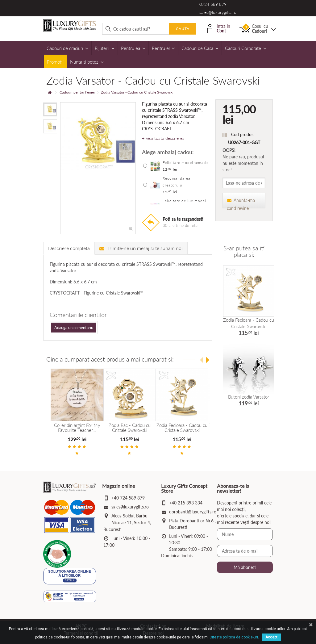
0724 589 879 (213, 4)
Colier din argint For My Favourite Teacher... (77, 427)
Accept (271, 637)
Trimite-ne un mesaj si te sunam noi (141, 248)
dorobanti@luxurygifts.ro (193, 511)
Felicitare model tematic (186, 163)
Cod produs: (243, 134)
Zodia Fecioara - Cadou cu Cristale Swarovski (182, 427)
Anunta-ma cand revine (241, 203)
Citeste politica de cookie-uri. (234, 637)
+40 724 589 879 (128, 498)
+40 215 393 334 (186, 502)
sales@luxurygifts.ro (218, 12)
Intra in (219, 28)
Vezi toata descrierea (165, 138)
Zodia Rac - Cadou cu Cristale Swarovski (129, 427)
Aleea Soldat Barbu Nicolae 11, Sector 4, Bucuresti (127, 522)
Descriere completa (69, 248)
